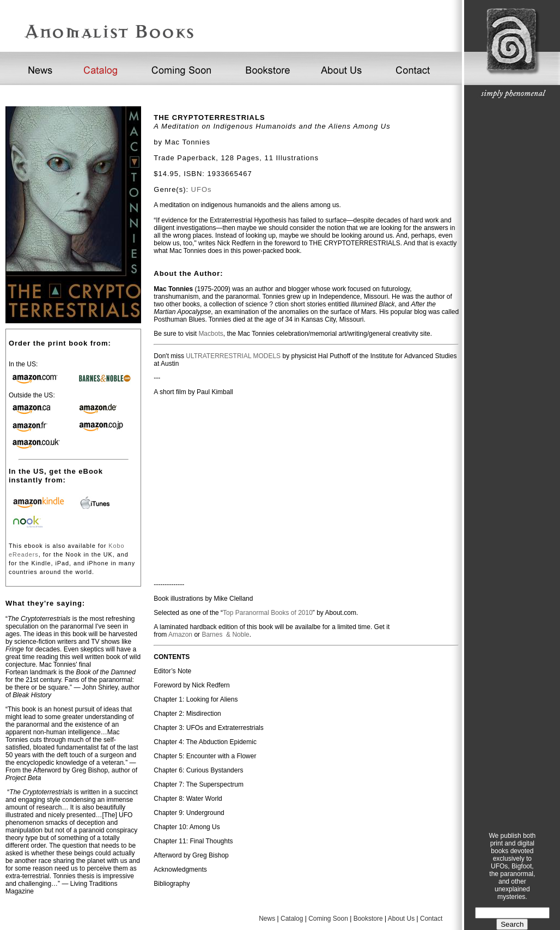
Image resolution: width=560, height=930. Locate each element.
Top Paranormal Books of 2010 (268, 613)
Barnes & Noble (225, 635)
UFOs (202, 189)
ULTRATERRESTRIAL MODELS (233, 356)
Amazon (180, 635)
